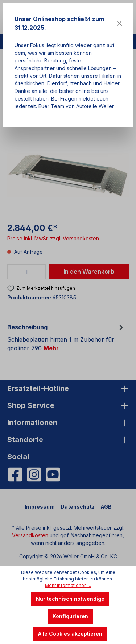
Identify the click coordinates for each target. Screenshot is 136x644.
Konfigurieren (70, 616)
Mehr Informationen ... (68, 585)
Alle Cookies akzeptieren (70, 634)
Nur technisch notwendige (70, 599)
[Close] (119, 23)
